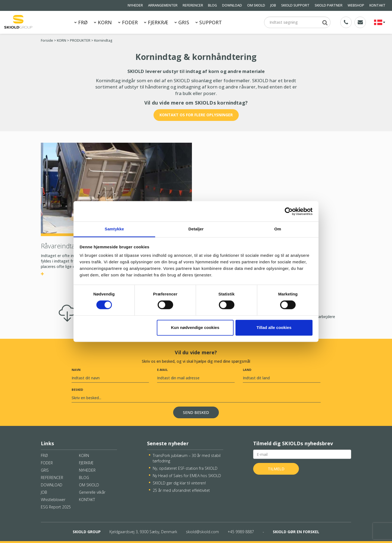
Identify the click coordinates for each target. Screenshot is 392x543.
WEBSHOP (356, 5)
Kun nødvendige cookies (195, 327)
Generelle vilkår (92, 492)
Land (247, 370)
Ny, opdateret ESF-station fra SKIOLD (185, 468)
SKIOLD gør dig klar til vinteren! (179, 483)
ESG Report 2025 (56, 507)
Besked (77, 390)
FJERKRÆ (156, 22)
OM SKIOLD (256, 5)
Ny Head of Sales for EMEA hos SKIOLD (187, 476)
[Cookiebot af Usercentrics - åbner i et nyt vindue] (289, 211)
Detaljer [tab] (196, 229)
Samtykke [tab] (114, 229)
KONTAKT (377, 5)
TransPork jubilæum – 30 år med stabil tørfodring (187, 458)
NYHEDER (135, 5)
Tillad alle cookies (274, 327)
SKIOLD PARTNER (329, 5)
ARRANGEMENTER (163, 5)
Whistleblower (53, 500)
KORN (103, 22)
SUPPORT (209, 22)
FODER (128, 22)
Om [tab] (278, 229)
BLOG (212, 5)
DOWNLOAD (232, 5)
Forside (47, 40)
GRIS (182, 22)
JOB (273, 5)
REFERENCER (193, 5)
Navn (76, 370)
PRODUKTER (80, 40)
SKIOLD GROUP (87, 532)
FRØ (81, 22)
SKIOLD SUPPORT (295, 5)
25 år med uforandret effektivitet (181, 490)
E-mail (162, 370)
